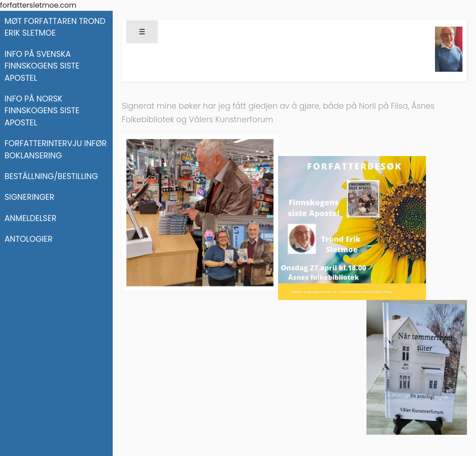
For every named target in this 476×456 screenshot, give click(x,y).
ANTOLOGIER (29, 239)
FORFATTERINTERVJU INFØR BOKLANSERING (56, 149)
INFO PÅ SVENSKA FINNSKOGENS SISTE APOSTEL (42, 66)
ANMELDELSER (30, 218)
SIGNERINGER (30, 197)
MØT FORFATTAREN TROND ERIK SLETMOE (55, 27)
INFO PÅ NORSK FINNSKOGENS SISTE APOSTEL (42, 111)
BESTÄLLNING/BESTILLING (51, 176)
